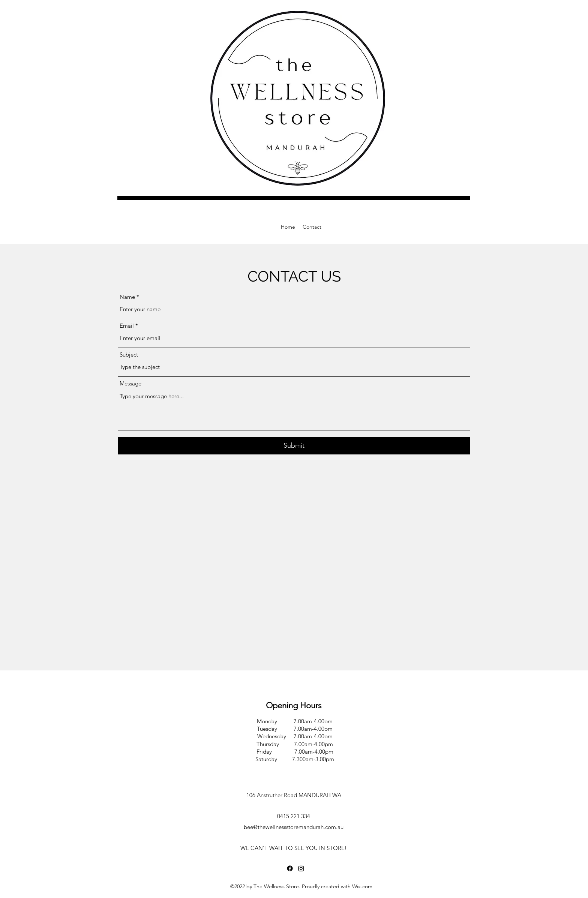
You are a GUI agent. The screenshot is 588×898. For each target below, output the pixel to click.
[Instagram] (301, 868)
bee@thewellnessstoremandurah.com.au (294, 827)
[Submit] (294, 446)
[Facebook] (290, 868)
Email (127, 326)
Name (127, 297)
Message (130, 383)
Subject (129, 355)
